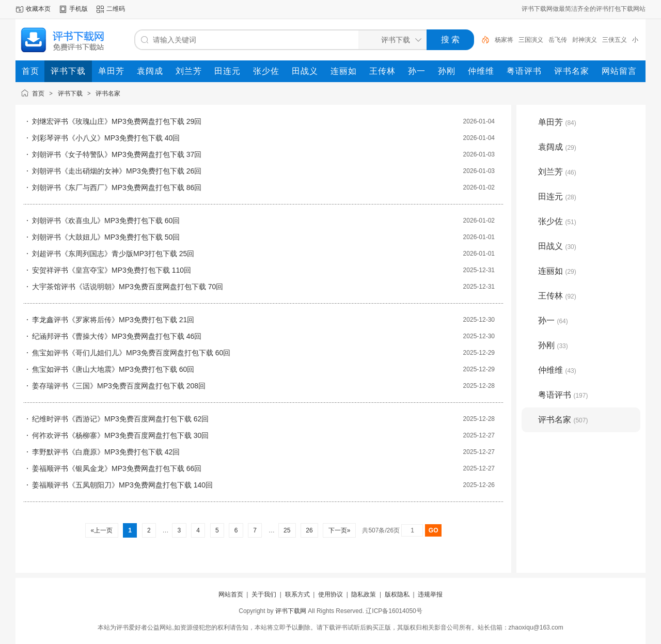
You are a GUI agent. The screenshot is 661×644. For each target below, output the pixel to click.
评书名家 (108, 93)
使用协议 (330, 594)
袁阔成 (557, 147)
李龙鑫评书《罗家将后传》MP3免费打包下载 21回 (113, 320)
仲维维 (557, 370)
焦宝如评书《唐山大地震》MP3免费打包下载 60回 (113, 369)
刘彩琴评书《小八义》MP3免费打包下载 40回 (106, 138)
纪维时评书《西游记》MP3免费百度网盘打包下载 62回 (120, 419)
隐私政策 (364, 594)
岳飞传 (558, 40)
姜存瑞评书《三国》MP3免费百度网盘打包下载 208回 (119, 386)
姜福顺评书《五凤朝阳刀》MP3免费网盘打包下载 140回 (122, 485)
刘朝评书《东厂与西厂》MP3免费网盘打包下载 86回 (117, 187)
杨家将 (504, 40)
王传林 (557, 296)
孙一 (553, 320)
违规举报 (430, 594)
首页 (38, 93)
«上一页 (101, 530)
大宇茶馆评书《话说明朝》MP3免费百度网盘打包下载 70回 (128, 287)
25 (287, 530)
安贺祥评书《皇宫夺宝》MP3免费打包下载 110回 (112, 270)
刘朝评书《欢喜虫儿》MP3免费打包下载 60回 (106, 221)
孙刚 (553, 345)
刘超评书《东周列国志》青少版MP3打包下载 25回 (113, 254)
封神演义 (585, 40)
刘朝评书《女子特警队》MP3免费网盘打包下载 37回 (117, 154)
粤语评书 (563, 395)
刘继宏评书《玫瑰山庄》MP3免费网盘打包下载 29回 (117, 121)
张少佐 (557, 221)
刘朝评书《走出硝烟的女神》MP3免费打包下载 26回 (117, 171)
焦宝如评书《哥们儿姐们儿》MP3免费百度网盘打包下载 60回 (131, 353)
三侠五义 (615, 40)
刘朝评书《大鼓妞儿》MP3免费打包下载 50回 (106, 237)
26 (309, 530)
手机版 (78, 9)
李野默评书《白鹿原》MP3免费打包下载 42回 (106, 452)
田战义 (557, 246)
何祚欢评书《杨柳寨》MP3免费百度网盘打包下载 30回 (120, 435)
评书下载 (70, 93)
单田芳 (557, 122)
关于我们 (264, 594)
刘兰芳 (557, 172)
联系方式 (297, 594)
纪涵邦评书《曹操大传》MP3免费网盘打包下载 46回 (117, 336)
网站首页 (231, 594)
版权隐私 (397, 594)
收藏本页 (38, 9)
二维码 (116, 9)
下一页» (339, 530)
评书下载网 (291, 611)
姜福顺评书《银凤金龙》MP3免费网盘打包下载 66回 (117, 468)
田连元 (557, 197)
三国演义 (531, 40)
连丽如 (557, 271)
